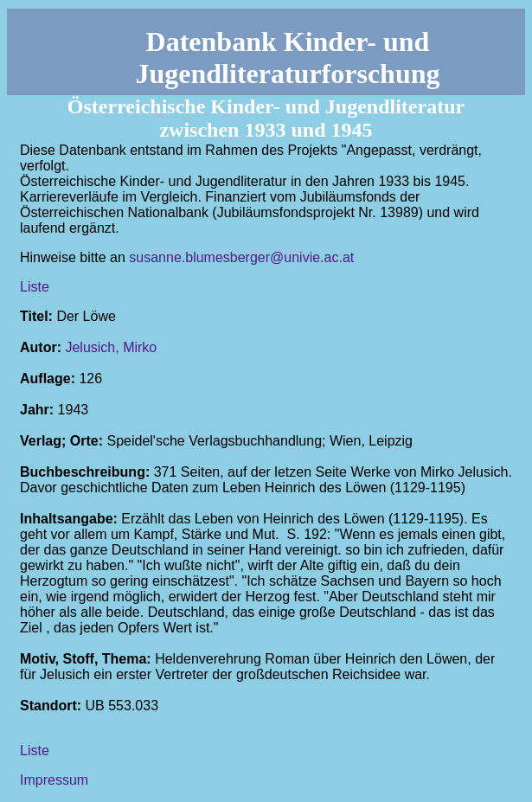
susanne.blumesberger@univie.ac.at (241, 257)
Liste (35, 287)
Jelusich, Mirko (111, 347)
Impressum (54, 780)
